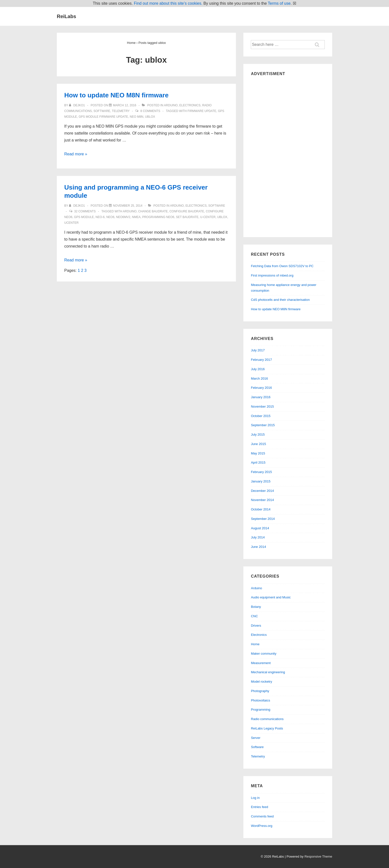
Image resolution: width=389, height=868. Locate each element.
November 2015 (262, 406)
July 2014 (258, 537)
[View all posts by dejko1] (77, 105)
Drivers (256, 626)
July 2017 (258, 350)
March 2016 (259, 378)
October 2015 (261, 416)
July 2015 (258, 434)
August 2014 (260, 528)
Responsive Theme (318, 856)
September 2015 (263, 425)
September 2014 (263, 519)
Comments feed (262, 816)
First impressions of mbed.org (272, 275)
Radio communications (267, 719)
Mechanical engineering (268, 672)
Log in (255, 798)
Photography (260, 691)
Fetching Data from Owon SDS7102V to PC (282, 266)
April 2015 (258, 462)
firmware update (202, 111)
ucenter (71, 223)
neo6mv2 (123, 217)
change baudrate (153, 211)
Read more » (76, 154)
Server (256, 738)
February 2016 (261, 388)
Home (255, 644)
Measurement (261, 663)
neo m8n (137, 117)
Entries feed (259, 807)
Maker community (264, 654)
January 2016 (261, 397)
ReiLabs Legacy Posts (267, 728)
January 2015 (261, 481)
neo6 (110, 217)
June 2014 (258, 547)
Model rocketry (261, 682)
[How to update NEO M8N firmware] (125, 105)
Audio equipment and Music (271, 597)
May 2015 (258, 453)
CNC (254, 616)
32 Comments (85, 211)
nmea (136, 217)
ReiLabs (66, 16)
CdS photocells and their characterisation (280, 300)
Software (102, 111)
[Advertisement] (288, 155)
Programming (260, 710)
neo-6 (100, 217)
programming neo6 (158, 217)
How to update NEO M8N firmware (116, 95)
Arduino (171, 105)
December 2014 (262, 491)
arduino (130, 211)
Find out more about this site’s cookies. (168, 3)
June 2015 (258, 444)
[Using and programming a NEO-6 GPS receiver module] (128, 206)
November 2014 (262, 500)
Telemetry (121, 111)
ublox (150, 117)
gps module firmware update (103, 117)
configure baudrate (187, 211)
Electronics (190, 105)
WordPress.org (261, 826)
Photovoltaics (260, 700)
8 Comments (150, 111)
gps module (84, 217)
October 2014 (261, 509)
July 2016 (258, 369)
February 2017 (261, 360)
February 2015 (261, 472)
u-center (208, 217)
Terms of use (279, 3)
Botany (256, 607)
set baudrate (187, 217)
